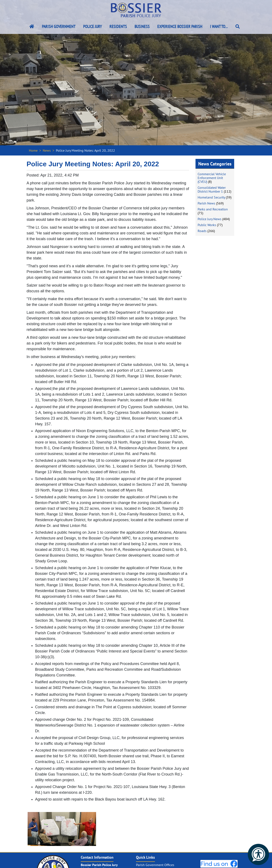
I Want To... (219, 27)
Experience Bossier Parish (180, 27)
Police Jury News (210, 219)
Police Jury (92, 27)
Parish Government (59, 27)
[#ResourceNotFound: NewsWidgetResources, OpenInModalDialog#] (62, 829)
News (47, 150)
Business (142, 27)
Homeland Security (211, 197)
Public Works (207, 225)
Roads (202, 231)
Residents (118, 27)
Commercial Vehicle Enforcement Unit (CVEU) (212, 178)
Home (33, 150)
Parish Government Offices (155, 865)
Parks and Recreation (213, 209)
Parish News (206, 203)
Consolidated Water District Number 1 (212, 189)
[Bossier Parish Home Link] (32, 27)
